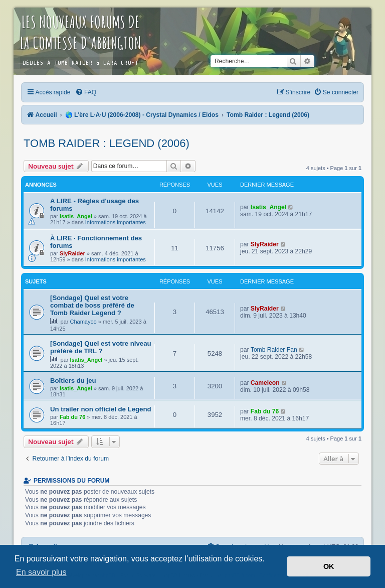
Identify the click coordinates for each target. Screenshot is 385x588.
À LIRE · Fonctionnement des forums (96, 242)
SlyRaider (72, 253)
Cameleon (265, 383)
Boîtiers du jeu (73, 381)
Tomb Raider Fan (274, 350)
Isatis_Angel (76, 216)
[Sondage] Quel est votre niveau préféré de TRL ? (101, 347)
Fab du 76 (72, 417)
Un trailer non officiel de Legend (101, 409)
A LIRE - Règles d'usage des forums (94, 205)
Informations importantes (116, 222)
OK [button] (329, 566)
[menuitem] (86, 92)
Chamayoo (83, 322)
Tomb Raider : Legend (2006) (107, 143)
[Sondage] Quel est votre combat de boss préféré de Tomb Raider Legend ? (92, 305)
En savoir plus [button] (41, 572)
